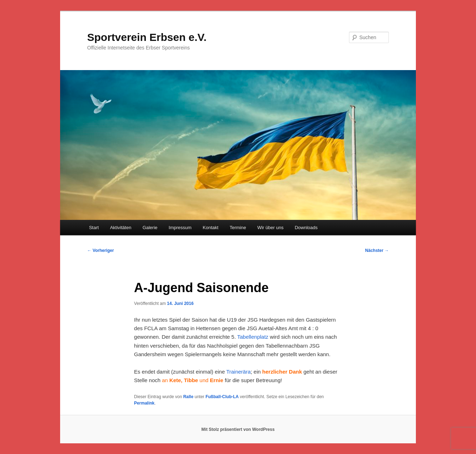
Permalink (144, 403)
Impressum (180, 228)
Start (94, 228)
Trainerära (239, 372)
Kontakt (211, 228)
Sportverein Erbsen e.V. (147, 37)
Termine (238, 228)
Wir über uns (270, 228)
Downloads (306, 228)
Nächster (377, 250)
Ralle (188, 397)
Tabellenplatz (254, 337)
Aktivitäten (121, 228)
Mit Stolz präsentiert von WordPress (238, 429)
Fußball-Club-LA (222, 397)
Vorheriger (101, 250)
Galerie (150, 228)
